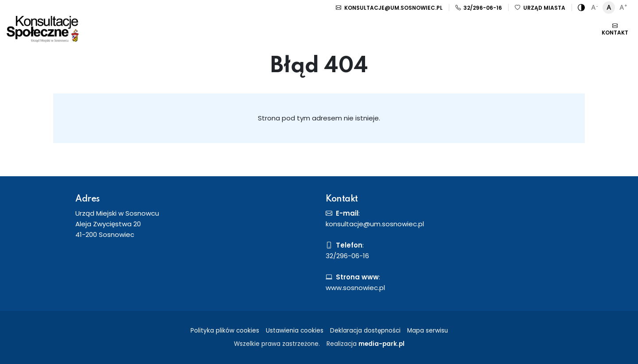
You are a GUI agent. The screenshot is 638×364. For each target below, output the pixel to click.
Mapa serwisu (428, 331)
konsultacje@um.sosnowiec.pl (389, 8)
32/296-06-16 (479, 8)
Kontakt (615, 29)
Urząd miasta (540, 8)
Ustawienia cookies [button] (295, 331)
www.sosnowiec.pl (355, 288)
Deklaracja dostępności (365, 331)
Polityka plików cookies (225, 331)
